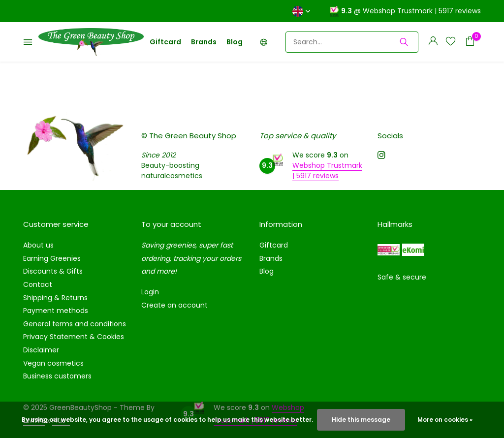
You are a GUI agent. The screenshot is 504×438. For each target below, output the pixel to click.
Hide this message (361, 420)
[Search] (352, 42)
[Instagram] (381, 156)
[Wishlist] (451, 42)
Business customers (57, 376)
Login (150, 292)
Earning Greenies (52, 258)
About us (38, 245)
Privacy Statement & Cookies (74, 337)
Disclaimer (41, 350)
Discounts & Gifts (53, 271)
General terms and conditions (75, 324)
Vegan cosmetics (53, 363)
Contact (38, 284)
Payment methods (56, 311)
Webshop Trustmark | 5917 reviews (422, 11)
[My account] (433, 42)
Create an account (174, 305)
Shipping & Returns (55, 298)
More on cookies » (445, 420)
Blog (235, 42)
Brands (204, 42)
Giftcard (165, 42)
